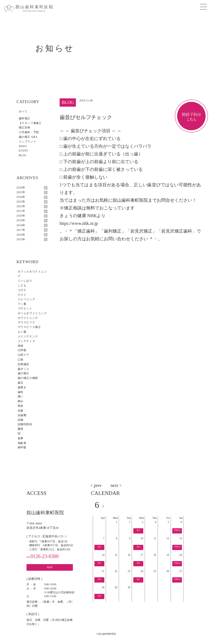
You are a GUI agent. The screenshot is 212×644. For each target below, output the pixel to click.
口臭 (21, 359)
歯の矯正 (23, 373)
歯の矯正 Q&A (28, 137)
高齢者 (22, 443)
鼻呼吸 (22, 447)
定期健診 (23, 364)
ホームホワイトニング (32, 313)
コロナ (22, 290)
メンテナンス (26, 341)
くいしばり (25, 281)
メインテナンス (28, 336)
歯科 (21, 392)
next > (116, 485)
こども (22, 285)
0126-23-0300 (43, 556)
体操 (21, 346)
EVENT (23, 151)
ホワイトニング (28, 318)
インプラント (27, 142)
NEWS (23, 146)
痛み (21, 401)
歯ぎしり (23, 369)
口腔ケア (23, 355)
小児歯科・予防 (29, 132)
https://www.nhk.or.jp (79, 223)
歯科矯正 (25, 118)
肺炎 (21, 406)
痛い (21, 396)
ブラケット (25, 308)
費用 (21, 429)
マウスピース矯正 (29, 327)
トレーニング (26, 299)
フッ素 (22, 304)
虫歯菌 (22, 415)
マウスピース (26, 322)
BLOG (23, 155)
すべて (23, 111)
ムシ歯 (22, 332)
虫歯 (21, 410)
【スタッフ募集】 (31, 123)
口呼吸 (22, 350)
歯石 (21, 383)
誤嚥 (21, 420)
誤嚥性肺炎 (25, 424)
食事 (21, 438)
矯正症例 (25, 127)
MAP (50, 567)
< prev (96, 485)
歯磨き (22, 387)
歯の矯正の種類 (28, 378)
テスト (22, 295)
